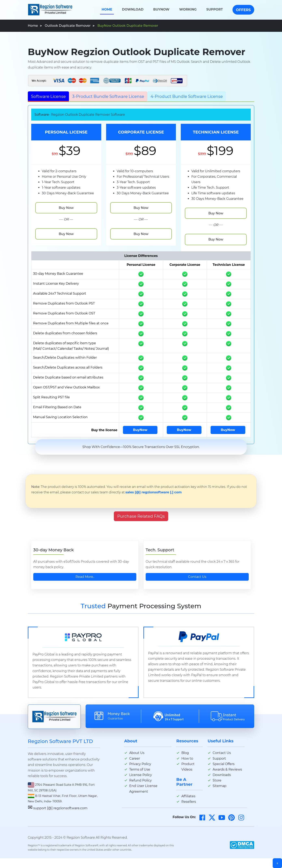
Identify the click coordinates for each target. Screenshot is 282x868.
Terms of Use (140, 769)
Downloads (222, 775)
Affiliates (188, 796)
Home (107, 9)
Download (133, 9)
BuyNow (161, 9)
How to (187, 758)
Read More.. (85, 577)
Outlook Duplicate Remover (68, 26)
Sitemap (220, 786)
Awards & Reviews (227, 769)
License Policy (141, 775)
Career (135, 758)
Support (215, 9)
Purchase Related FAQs (141, 516)
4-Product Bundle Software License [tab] (187, 96)
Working (188, 9)
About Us (137, 753)
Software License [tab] (48, 96)
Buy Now (66, 208)
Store (217, 780)
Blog (185, 753)
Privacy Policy (140, 764)
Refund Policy (140, 780)
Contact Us (197, 577)
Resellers (189, 802)
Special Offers (224, 764)
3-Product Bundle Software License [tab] (108, 96)
